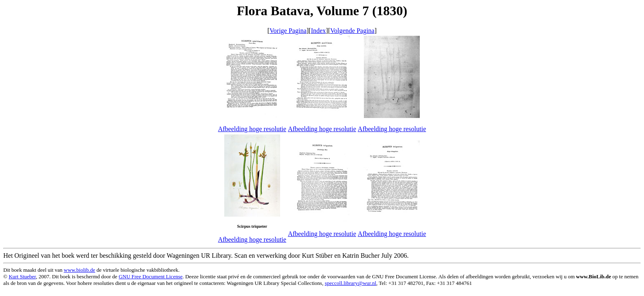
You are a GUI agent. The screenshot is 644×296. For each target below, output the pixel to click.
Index (318, 31)
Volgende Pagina (352, 31)
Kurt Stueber (22, 276)
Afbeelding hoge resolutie (252, 129)
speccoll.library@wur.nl (351, 283)
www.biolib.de (79, 270)
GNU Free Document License (151, 276)
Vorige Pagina (288, 31)
